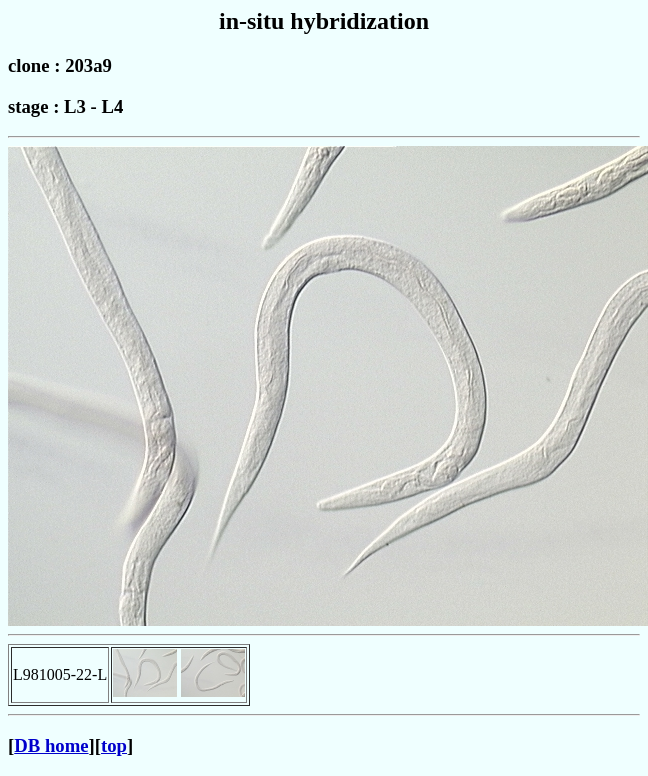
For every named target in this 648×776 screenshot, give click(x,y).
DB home (51, 745)
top (114, 745)
